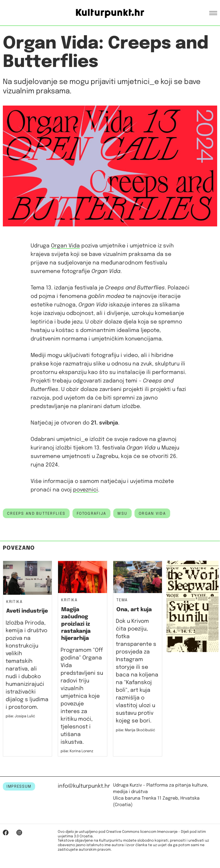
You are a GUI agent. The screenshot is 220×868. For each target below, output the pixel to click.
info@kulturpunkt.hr (84, 786)
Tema (122, 600)
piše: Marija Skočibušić (135, 730)
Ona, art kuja (134, 610)
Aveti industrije (27, 611)
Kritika (14, 602)
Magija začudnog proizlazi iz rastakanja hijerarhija (76, 624)
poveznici (86, 490)
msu (122, 514)
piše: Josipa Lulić (20, 716)
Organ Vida (65, 246)
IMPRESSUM (19, 787)
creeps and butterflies (36, 514)
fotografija (91, 514)
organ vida (152, 514)
